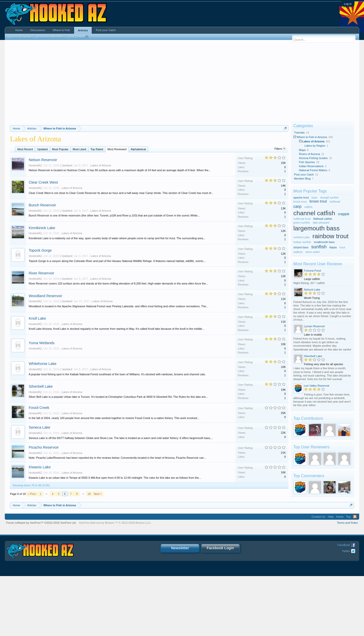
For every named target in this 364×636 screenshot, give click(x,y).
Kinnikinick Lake (42, 288)
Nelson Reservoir (43, 220)
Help (331, 577)
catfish (308, 207)
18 (89, 554)
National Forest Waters (313, 170)
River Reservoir (41, 333)
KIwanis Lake (40, 527)
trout (342, 247)
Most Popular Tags (310, 191)
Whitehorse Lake (42, 424)
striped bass (301, 247)
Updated (42, 209)
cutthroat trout (302, 219)
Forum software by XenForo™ (41, 583)
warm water (313, 252)
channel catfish (314, 213)
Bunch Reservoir (42, 265)
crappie (344, 214)
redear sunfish (302, 242)
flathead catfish (323, 219)
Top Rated (97, 209)
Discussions (38, 30)
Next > (98, 554)
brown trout (318, 201)
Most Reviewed (117, 209)
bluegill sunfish (329, 198)
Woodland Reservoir (45, 356)
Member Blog (302, 179)
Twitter (346, 611)
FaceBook (344, 605)
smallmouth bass (324, 242)
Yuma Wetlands (41, 403)
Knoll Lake (37, 379)
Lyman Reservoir (315, 326)
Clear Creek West (43, 243)
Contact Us (318, 577)
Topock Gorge (40, 311)
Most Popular (60, 209)
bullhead (335, 202)
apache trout (301, 198)
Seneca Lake (39, 488)
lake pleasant (321, 223)
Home (19, 30)
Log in (348, 4)
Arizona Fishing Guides (313, 158)
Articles (83, 30)
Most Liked (79, 209)
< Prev (32, 554)
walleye (298, 252)
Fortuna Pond (313, 271)
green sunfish (302, 223)
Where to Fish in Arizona (312, 137)
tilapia (333, 247)
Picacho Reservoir (44, 508)
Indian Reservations (311, 166)
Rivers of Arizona (310, 154)
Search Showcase (21, 37)
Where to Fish (61, 30)
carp (298, 206)
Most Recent (25, 209)
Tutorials (299, 133)
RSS (355, 577)
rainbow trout (331, 236)
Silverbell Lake (41, 447)
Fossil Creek (39, 468)
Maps (302, 150)
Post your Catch (304, 174)
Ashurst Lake (312, 290)
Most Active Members (50, 37)
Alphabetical (138, 209)
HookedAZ (35, 226)
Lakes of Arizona (101, 226)
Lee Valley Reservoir (317, 386)
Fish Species (307, 162)
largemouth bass (317, 228)
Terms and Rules (347, 583)
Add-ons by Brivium (115, 583)
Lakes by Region (315, 146)
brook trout (300, 202)
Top (348, 577)
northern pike (302, 237)
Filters (280, 209)
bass (315, 198)
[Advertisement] (182, 80)
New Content (78, 37)
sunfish (319, 247)
